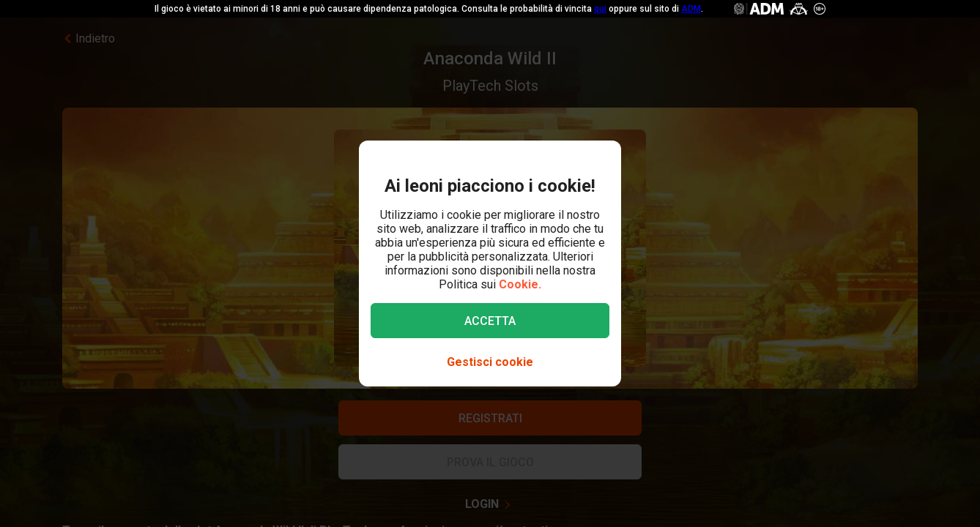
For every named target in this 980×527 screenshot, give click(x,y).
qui (600, 9)
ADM (691, 9)
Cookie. (520, 284)
